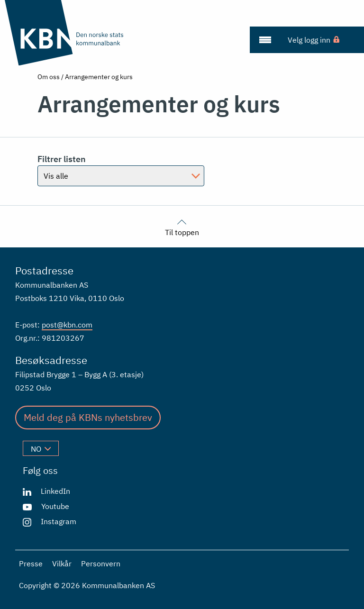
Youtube (55, 506)
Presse (31, 564)
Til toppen (182, 227)
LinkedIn (55, 491)
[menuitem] (265, 40)
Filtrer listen (62, 159)
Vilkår (62, 564)
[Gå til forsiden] (65, 33)
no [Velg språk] (41, 449)
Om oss (49, 77)
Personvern (101, 564)
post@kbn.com (67, 325)
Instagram (59, 521)
